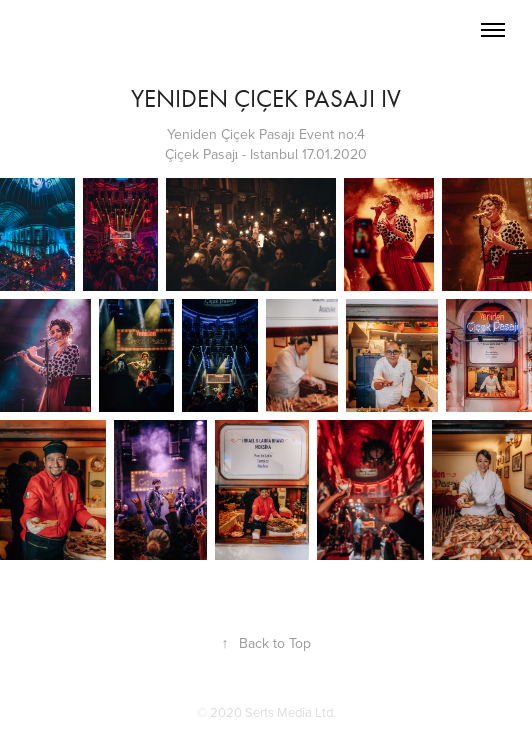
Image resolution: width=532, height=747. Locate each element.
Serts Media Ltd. (290, 712)
